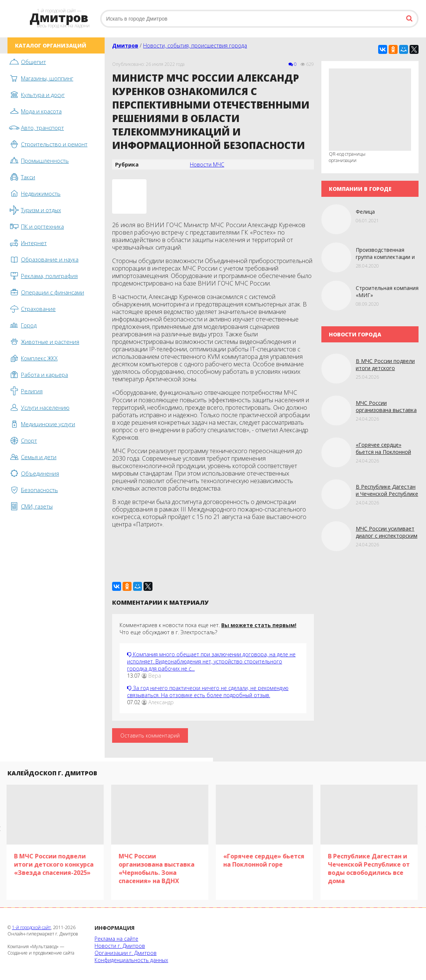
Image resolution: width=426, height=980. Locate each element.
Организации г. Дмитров (126, 953)
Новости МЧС (207, 164)
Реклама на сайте (116, 939)
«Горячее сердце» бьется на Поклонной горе (383, 452)
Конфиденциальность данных (131, 960)
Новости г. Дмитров (120, 946)
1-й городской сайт (31, 927)
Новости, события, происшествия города (195, 45)
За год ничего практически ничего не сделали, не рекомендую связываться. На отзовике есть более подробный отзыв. (208, 692)
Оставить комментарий (150, 735)
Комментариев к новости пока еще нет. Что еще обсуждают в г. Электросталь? (208, 629)
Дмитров (125, 45)
